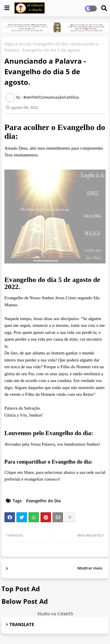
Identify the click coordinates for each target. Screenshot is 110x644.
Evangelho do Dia (51, 44)
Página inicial (17, 44)
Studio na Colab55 (55, 614)
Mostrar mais (90, 568)
